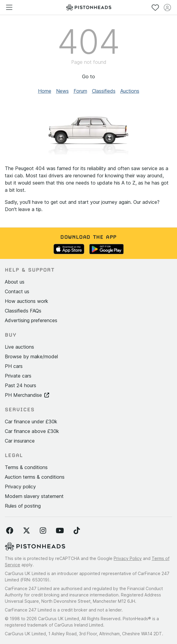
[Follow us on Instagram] (43, 531)
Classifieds (104, 91)
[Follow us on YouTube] (60, 531)
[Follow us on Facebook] (10, 531)
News (62, 91)
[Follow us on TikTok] (77, 531)
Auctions (130, 91)
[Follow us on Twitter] (27, 531)
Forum (80, 91)
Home (45, 91)
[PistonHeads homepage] (89, 7)
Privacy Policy (128, 558)
